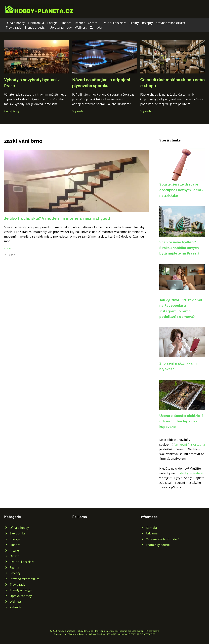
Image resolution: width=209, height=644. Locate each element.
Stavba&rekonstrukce (171, 23)
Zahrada (96, 27)
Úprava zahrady (61, 27)
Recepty (147, 23)
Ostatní (93, 23)
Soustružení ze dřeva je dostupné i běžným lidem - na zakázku (181, 190)
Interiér (80, 23)
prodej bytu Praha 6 (189, 473)
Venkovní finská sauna (190, 445)
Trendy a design (36, 27)
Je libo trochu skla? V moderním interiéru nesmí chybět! (57, 218)
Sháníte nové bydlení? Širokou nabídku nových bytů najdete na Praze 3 (179, 248)
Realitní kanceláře (114, 23)
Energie (52, 23)
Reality (134, 23)
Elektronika (36, 23)
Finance (66, 23)
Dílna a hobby (15, 23)
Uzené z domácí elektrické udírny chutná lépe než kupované (181, 421)
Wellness (81, 27)
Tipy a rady (14, 27)
